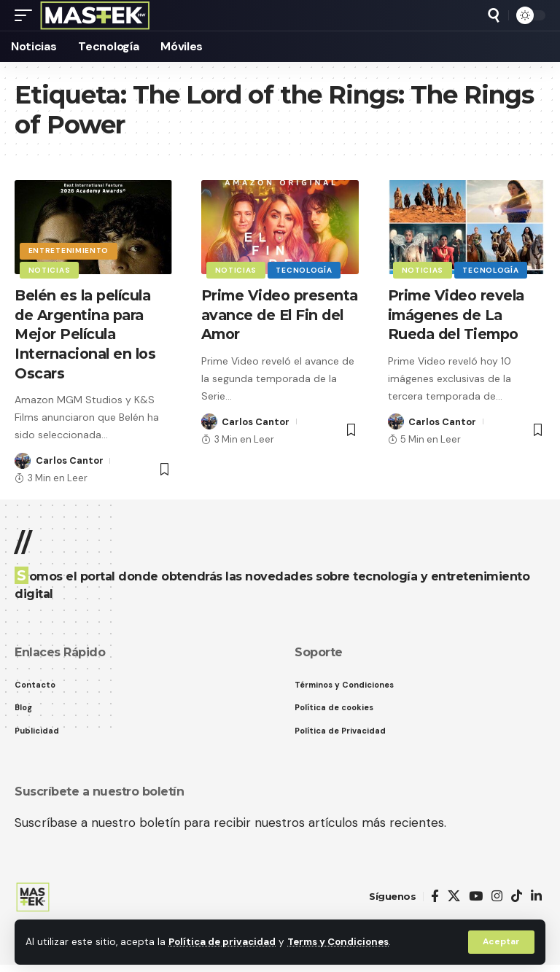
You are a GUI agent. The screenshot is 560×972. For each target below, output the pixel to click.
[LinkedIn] (536, 897)
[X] (454, 897)
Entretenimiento (69, 250)
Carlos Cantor (70, 458)
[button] (501, 942)
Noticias (50, 269)
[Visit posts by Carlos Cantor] (23, 459)
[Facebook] (435, 897)
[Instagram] (497, 897)
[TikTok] (517, 897)
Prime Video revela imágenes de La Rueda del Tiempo (458, 314)
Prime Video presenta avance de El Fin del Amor (274, 314)
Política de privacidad (223, 942)
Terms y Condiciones (343, 942)
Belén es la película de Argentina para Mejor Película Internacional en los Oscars (87, 333)
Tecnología (305, 269)
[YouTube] (476, 897)
